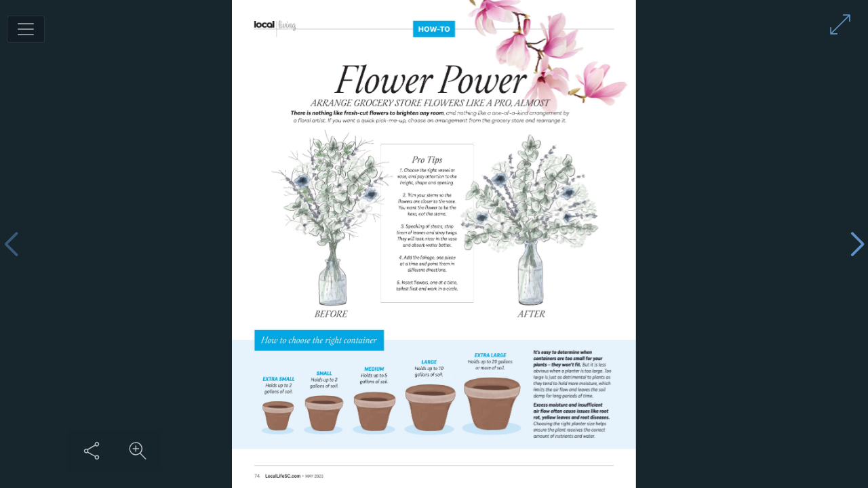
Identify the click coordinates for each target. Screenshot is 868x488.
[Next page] (857, 244)
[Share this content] (92, 451)
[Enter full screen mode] (840, 24)
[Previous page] (11, 244)
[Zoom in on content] (138, 451)
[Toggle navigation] (26, 29)
